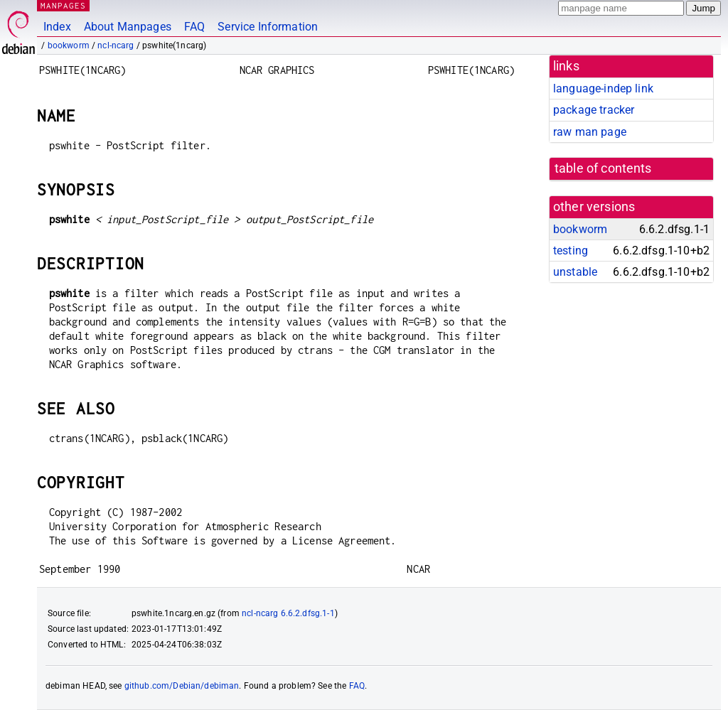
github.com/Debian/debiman (182, 686)
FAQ (194, 27)
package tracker (594, 110)
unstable (575, 272)
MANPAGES (63, 5)
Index (57, 27)
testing (571, 251)
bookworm (69, 45)
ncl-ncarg (116, 45)
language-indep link (603, 88)
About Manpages (128, 27)
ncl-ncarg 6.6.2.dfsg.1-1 (288, 613)
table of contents (603, 168)
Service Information (268, 27)
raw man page (590, 132)
